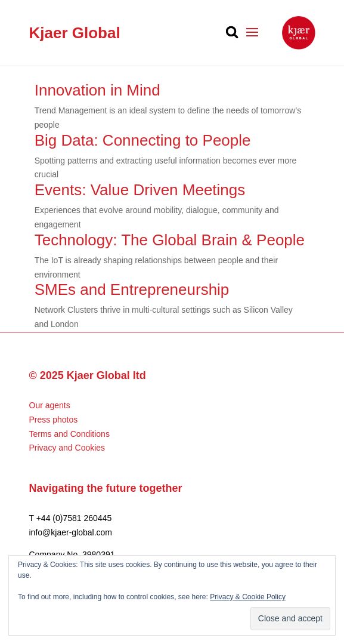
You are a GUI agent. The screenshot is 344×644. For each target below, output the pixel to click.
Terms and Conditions (69, 434)
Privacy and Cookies (67, 448)
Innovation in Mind (97, 90)
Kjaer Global (75, 33)
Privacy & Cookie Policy (248, 597)
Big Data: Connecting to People (143, 140)
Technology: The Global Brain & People (170, 240)
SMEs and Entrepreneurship (132, 289)
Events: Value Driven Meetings (140, 190)
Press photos (54, 420)
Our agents (50, 405)
